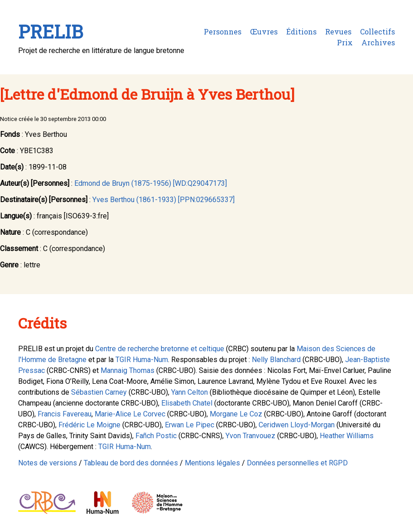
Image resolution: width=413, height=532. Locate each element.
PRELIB (50, 31)
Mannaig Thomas (127, 370)
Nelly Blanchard (276, 360)
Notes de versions (48, 463)
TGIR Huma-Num (142, 360)
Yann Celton (190, 392)
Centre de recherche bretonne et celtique (160, 349)
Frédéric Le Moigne (89, 425)
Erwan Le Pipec (190, 425)
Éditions (301, 31)
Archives (378, 42)
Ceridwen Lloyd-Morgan (297, 425)
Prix (345, 42)
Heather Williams (347, 436)
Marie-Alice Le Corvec (130, 414)
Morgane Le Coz (236, 414)
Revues (338, 31)
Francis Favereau (65, 414)
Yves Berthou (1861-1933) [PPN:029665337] (163, 200)
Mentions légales (212, 463)
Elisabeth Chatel (187, 403)
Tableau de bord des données (131, 463)
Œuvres (264, 31)
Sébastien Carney (99, 392)
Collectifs (377, 31)
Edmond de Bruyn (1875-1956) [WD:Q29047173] (151, 183)
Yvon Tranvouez (250, 436)
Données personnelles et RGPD (297, 463)
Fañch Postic (156, 436)
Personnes (223, 31)
